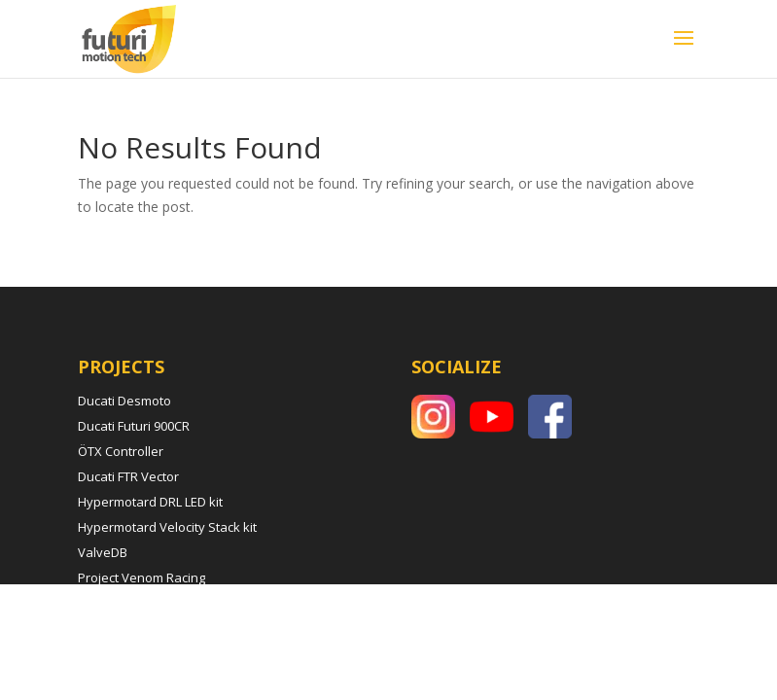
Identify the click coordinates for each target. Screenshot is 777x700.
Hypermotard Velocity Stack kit (167, 527)
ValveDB (103, 552)
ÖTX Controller (121, 451)
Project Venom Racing (141, 577)
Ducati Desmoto (124, 401)
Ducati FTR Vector (128, 476)
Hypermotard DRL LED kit (150, 502)
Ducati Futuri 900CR (134, 426)
